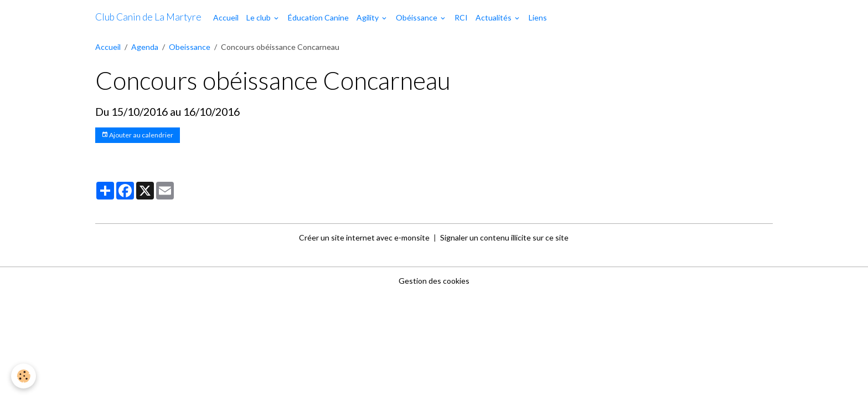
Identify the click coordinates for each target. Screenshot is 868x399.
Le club (259, 17)
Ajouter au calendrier (137, 135)
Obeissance (190, 47)
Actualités (494, 17)
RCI (461, 17)
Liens (538, 17)
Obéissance (417, 17)
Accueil (226, 17)
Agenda (145, 47)
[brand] (148, 17)
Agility (368, 17)
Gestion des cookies (434, 281)
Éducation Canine (318, 17)
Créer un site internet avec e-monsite (364, 237)
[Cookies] (24, 376)
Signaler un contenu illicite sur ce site (504, 237)
